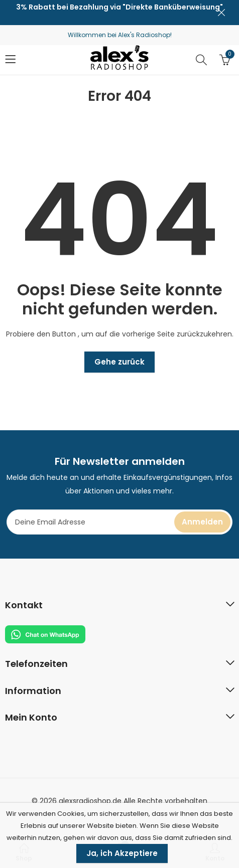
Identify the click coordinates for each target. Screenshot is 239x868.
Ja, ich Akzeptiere (122, 853)
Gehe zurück (119, 362)
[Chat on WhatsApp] (45, 634)
